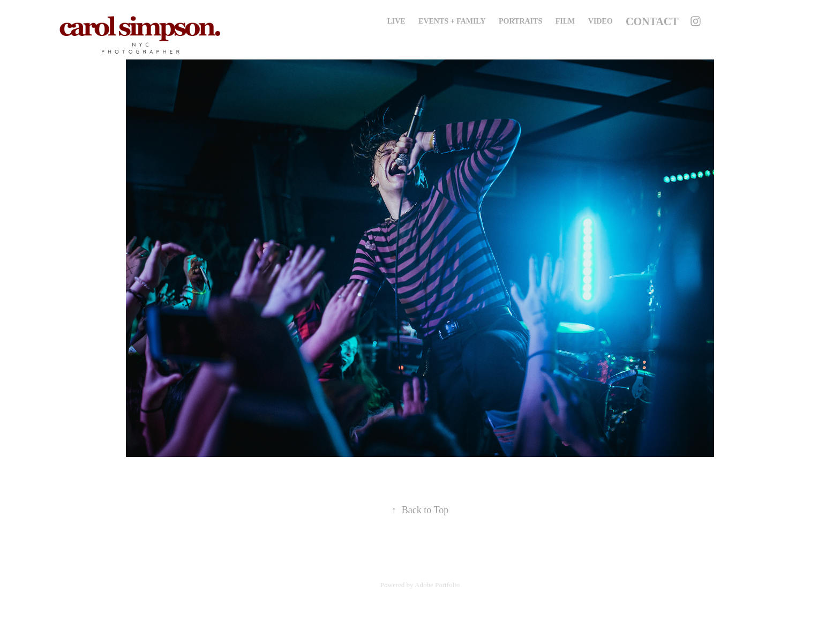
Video (601, 21)
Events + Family (452, 21)
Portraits (520, 21)
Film (565, 21)
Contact (652, 21)
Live (396, 21)
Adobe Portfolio (437, 585)
